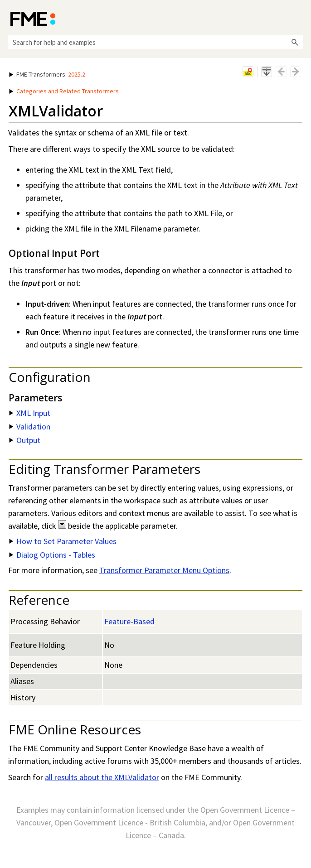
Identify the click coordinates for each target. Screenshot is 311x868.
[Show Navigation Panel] (298, 18)
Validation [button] (30, 427)
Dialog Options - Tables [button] (52, 555)
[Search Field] (155, 42)
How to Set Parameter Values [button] (63, 541)
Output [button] (25, 440)
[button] (295, 42)
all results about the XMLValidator (102, 777)
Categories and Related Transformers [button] (64, 91)
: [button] (47, 74)
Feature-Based (129, 621)
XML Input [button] (30, 413)
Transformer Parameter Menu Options (164, 570)
